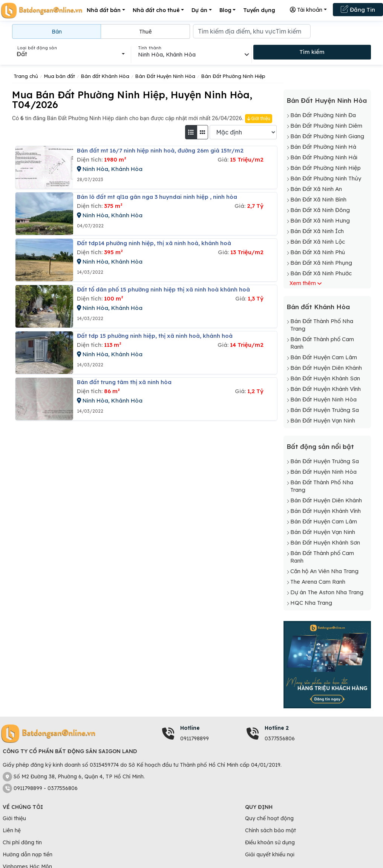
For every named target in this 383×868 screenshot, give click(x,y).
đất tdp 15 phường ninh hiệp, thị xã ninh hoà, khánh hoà (155, 336)
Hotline (190, 728)
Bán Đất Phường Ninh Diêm (326, 126)
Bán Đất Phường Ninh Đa (323, 115)
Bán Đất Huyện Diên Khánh (326, 368)
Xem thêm (303, 283)
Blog (225, 10)
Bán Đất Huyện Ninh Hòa (327, 100)
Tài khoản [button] (306, 10)
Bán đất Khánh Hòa (318, 307)
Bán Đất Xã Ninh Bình (318, 199)
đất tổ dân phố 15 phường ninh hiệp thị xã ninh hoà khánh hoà (163, 289)
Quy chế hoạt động (269, 818)
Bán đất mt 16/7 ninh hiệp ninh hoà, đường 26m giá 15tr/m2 (160, 150)
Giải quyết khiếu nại (270, 854)
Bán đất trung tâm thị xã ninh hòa (124, 382)
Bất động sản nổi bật (320, 446)
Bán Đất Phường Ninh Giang (327, 136)
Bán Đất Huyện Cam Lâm (324, 357)
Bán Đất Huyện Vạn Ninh (323, 420)
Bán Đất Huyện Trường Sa (325, 410)
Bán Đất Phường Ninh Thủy (326, 178)
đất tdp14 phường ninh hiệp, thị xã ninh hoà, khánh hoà (154, 243)
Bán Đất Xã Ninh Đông (320, 210)
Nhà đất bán (104, 10)
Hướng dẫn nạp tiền (28, 854)
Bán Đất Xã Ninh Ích (317, 231)
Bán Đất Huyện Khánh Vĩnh (326, 389)
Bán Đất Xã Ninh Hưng (320, 220)
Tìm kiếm (312, 52)
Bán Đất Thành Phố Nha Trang (322, 325)
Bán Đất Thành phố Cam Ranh (322, 343)
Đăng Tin (358, 9)
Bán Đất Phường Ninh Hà (323, 147)
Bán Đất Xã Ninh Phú (318, 252)
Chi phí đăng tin (22, 842)
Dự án (199, 10)
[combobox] (71, 54)
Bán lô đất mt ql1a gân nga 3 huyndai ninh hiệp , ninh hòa (157, 197)
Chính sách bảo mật (270, 830)
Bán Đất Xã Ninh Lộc (318, 242)
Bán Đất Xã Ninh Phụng (321, 263)
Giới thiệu (259, 119)
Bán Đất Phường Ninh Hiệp (326, 168)
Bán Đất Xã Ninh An (316, 189)
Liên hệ (12, 830)
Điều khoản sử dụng (270, 842)
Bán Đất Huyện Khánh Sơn (325, 378)
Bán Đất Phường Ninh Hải (324, 157)
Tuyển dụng (259, 10)
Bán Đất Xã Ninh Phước (321, 273)
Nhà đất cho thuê (156, 10)
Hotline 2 (277, 728)
